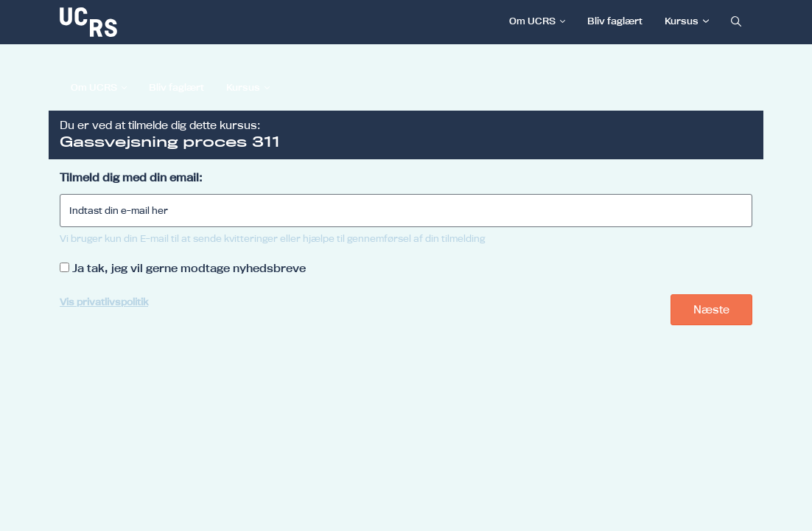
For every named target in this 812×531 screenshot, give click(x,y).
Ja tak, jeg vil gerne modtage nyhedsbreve (189, 268)
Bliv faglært (615, 21)
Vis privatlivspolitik (104, 302)
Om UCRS (532, 21)
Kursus (682, 21)
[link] (137, 22)
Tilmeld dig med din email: (131, 177)
